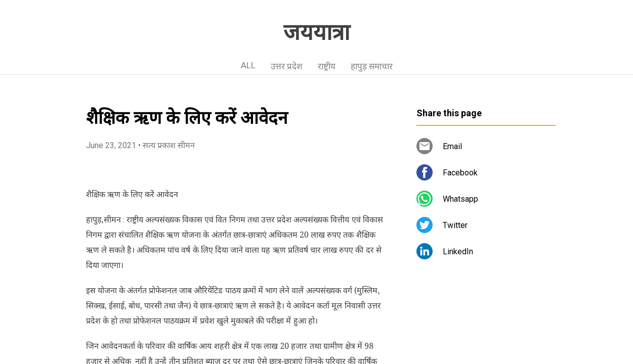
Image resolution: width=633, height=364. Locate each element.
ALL (248, 65)
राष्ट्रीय (327, 66)
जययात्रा (316, 32)
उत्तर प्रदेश (287, 66)
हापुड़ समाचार (372, 66)
